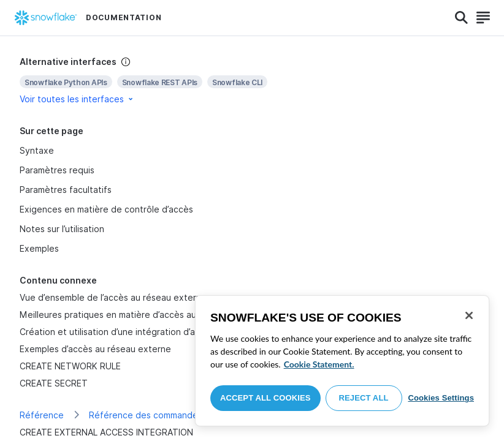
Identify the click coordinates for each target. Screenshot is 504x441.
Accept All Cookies (265, 398)
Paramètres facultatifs (66, 190)
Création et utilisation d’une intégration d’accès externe (135, 332)
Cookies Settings (441, 398)
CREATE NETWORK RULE (70, 366)
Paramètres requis (57, 170)
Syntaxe (37, 150)
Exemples (39, 248)
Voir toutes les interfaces (77, 99)
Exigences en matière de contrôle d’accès (106, 209)
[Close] (469, 315)
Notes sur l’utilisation (62, 229)
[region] (342, 361)
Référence (42, 415)
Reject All (364, 398)
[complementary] (252, 81)
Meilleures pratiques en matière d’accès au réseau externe (141, 315)
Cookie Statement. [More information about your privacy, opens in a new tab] (319, 364)
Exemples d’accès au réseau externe (95, 349)
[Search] (461, 18)
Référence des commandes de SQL (162, 415)
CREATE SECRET (54, 383)
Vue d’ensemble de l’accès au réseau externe (113, 297)
